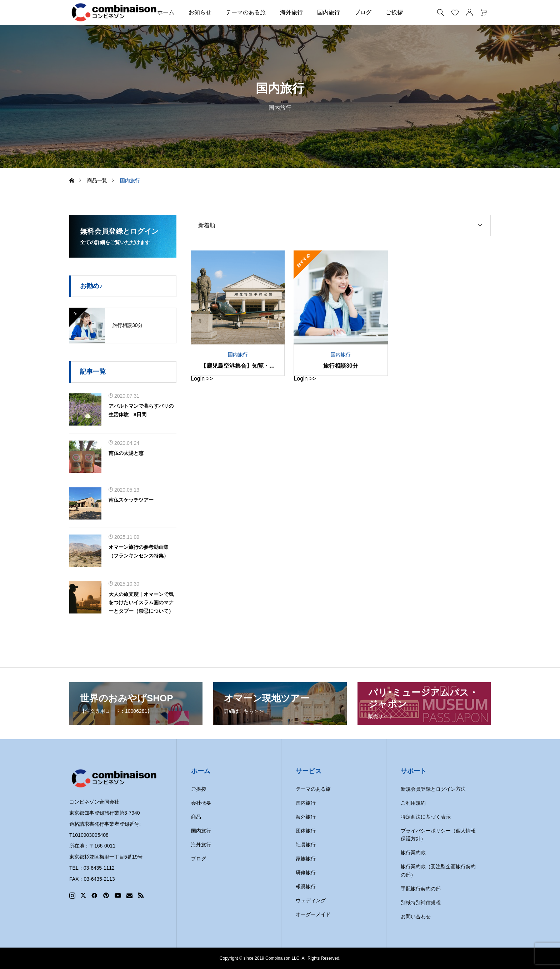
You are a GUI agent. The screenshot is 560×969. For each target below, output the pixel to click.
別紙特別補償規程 (421, 903)
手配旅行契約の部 (421, 889)
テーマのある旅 (246, 12)
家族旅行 (306, 859)
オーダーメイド (313, 914)
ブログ (363, 12)
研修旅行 (306, 873)
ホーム (166, 12)
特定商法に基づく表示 (426, 817)
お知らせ (200, 12)
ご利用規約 (413, 803)
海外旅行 (291, 12)
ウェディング (311, 900)
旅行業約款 (413, 853)
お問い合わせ (416, 916)
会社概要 (201, 803)
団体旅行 (306, 831)
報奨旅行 (306, 886)
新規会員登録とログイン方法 (433, 789)
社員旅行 (306, 845)
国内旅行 (329, 12)
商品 (196, 817)
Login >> (202, 379)
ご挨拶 (394, 12)
